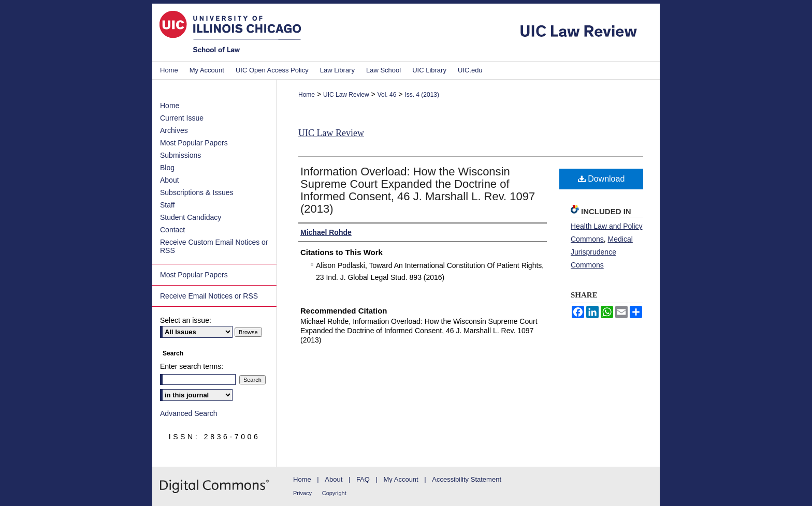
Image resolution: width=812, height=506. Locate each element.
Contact (172, 230)
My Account (401, 479)
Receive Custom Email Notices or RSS (214, 246)
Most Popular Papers (194, 143)
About (170, 180)
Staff (168, 205)
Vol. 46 (387, 95)
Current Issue (182, 118)
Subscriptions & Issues (197, 192)
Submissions (180, 155)
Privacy (302, 493)
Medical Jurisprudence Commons (602, 252)
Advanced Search (189, 413)
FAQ (363, 479)
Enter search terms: (192, 366)
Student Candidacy (191, 217)
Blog (167, 168)
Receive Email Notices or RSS (209, 296)
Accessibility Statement (467, 479)
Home (307, 95)
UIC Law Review (346, 95)
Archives (174, 130)
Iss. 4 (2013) (422, 95)
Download (601, 179)
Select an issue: (186, 320)
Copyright (334, 493)
